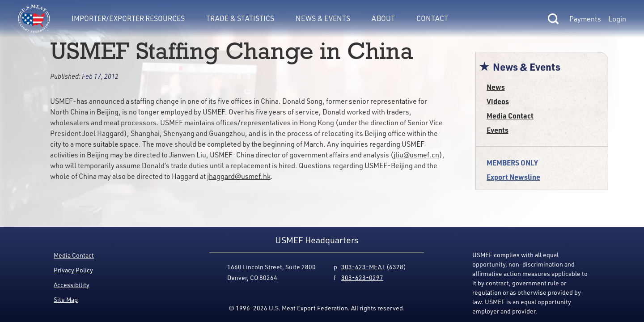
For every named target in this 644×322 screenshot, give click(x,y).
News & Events (323, 18)
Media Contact (510, 116)
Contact (432, 18)
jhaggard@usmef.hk (239, 176)
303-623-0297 (362, 278)
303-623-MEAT (363, 267)
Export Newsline (513, 177)
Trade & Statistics (240, 18)
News (496, 87)
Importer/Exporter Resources (128, 18)
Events (498, 130)
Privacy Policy (73, 270)
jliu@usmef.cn (416, 155)
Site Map (66, 299)
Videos (498, 101)
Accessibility (72, 285)
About (383, 18)
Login (617, 19)
